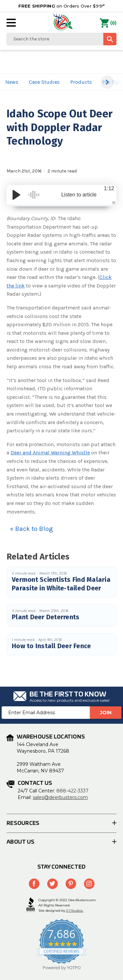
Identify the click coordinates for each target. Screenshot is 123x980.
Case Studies (44, 82)
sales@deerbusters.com (60, 797)
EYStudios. (75, 911)
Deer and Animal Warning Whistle (50, 453)
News (12, 82)
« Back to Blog (31, 529)
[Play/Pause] (16, 195)
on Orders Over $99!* (62, 6)
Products (81, 82)
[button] (107, 82)
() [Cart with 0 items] (108, 23)
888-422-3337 (72, 791)
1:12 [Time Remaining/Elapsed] (109, 188)
